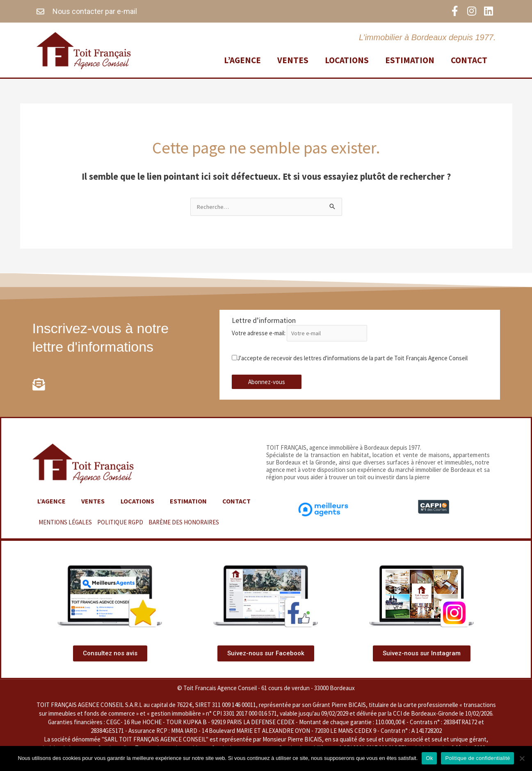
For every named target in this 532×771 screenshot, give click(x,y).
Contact (469, 59)
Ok (429, 758)
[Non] (522, 758)
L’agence (242, 59)
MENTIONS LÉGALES (65, 523)
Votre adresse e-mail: (304, 334)
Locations (347, 59)
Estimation (410, 59)
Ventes (293, 59)
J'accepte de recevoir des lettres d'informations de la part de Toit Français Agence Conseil (350, 359)
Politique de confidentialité (477, 758)
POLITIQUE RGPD (120, 523)
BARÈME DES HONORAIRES (184, 523)
